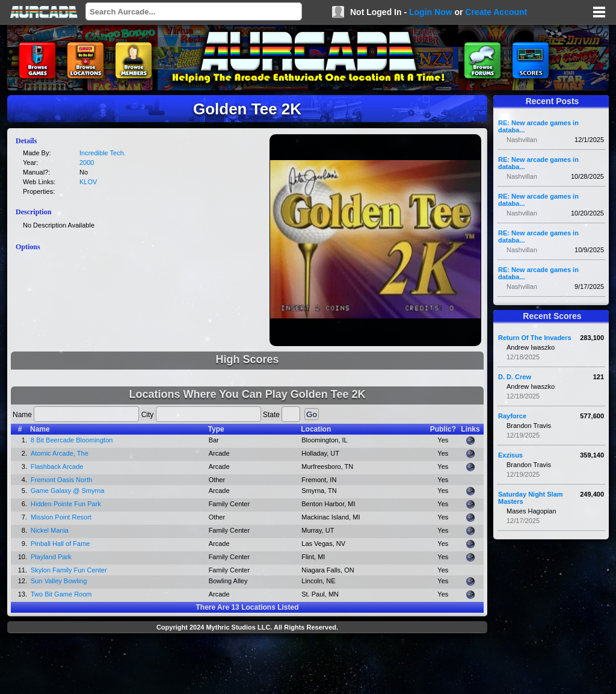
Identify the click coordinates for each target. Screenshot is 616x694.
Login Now (431, 12)
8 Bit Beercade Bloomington (72, 440)
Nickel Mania (50, 530)
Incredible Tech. (103, 153)
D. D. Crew (515, 377)
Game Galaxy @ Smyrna (67, 491)
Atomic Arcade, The (60, 453)
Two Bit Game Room (61, 594)
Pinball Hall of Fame (60, 544)
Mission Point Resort (61, 517)
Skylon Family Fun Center (69, 570)
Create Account (496, 12)
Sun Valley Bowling (59, 581)
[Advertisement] (247, 665)
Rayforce (512, 416)
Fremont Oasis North (61, 480)
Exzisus (510, 455)
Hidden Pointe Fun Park (66, 504)
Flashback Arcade (57, 466)
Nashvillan (522, 140)
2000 (87, 163)
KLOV (88, 182)
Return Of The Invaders (535, 338)
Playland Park (51, 557)
